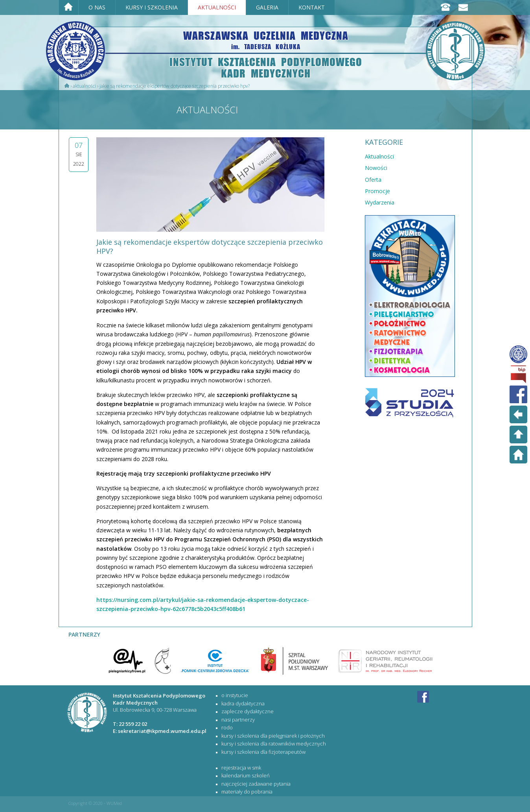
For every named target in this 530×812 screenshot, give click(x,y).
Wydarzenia (380, 202)
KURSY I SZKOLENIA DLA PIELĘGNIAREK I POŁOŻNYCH (273, 736)
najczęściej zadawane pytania (256, 784)
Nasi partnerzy (238, 720)
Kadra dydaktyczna (243, 703)
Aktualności (84, 86)
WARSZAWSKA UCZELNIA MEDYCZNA (266, 40)
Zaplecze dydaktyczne (248, 711)
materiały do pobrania (247, 792)
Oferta (373, 180)
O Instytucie (235, 695)
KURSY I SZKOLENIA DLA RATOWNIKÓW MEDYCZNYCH (274, 744)
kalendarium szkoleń (246, 775)
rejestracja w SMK (241, 768)
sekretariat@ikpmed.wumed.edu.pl (162, 731)
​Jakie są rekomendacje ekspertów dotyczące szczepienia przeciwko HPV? (175, 86)
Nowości (376, 168)
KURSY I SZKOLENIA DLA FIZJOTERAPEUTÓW (263, 752)
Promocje (377, 191)
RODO (227, 727)
